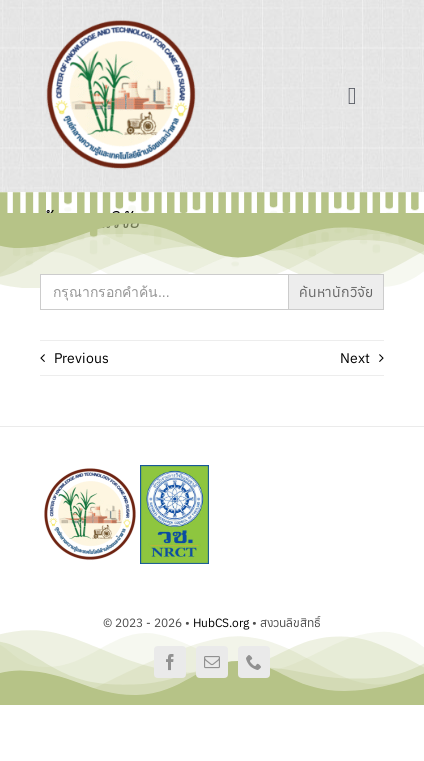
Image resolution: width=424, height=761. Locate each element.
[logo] (121, 22)
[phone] (254, 662)
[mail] (212, 662)
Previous (81, 358)
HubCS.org (221, 622)
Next (355, 358)
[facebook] (170, 662)
